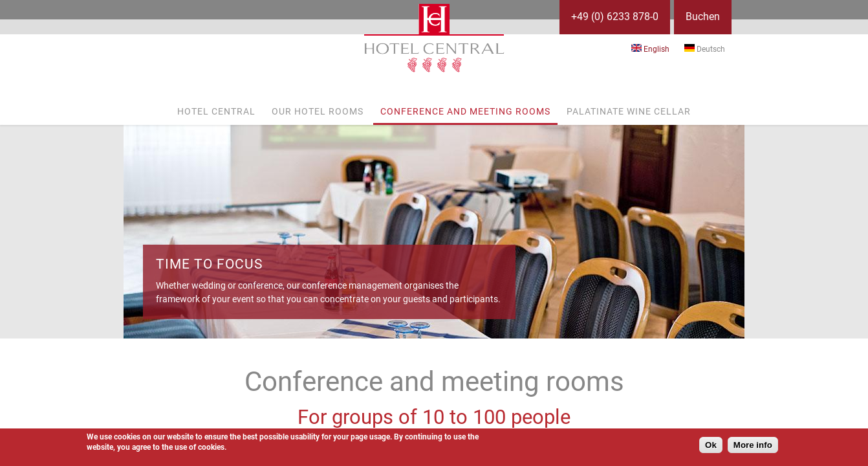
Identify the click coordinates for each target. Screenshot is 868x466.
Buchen (703, 17)
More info (753, 445)
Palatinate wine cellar (629, 111)
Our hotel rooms (318, 111)
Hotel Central (216, 111)
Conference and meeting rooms (465, 111)
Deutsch (705, 49)
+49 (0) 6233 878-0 (615, 17)
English (650, 49)
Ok (711, 445)
